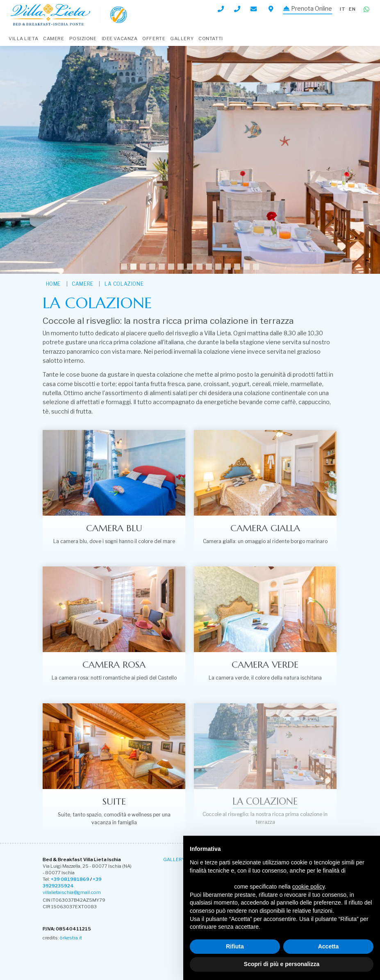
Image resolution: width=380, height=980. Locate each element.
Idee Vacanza (120, 39)
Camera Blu (114, 528)
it (343, 9)
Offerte (154, 39)
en (352, 9)
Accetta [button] (329, 946)
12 (228, 267)
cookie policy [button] (308, 887)
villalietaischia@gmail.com (72, 892)
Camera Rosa (114, 664)
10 (209, 267)
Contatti (210, 39)
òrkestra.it (71, 937)
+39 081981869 (70, 879)
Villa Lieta (23, 39)
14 (247, 267)
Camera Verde (265, 664)
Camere (53, 39)
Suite (114, 801)
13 (237, 267)
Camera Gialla (265, 528)
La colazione (124, 284)
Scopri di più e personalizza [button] (282, 964)
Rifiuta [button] (235, 946)
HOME (53, 284)
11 (218, 267)
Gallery (182, 39)
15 (256, 267)
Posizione (83, 39)
